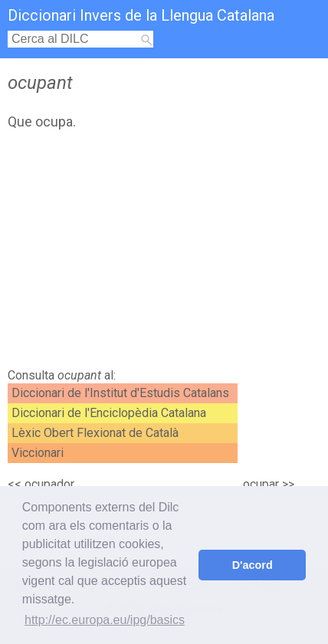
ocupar (261, 484)
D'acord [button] (253, 565)
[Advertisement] (164, 253)
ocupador (49, 484)
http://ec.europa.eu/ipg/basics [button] (105, 620)
